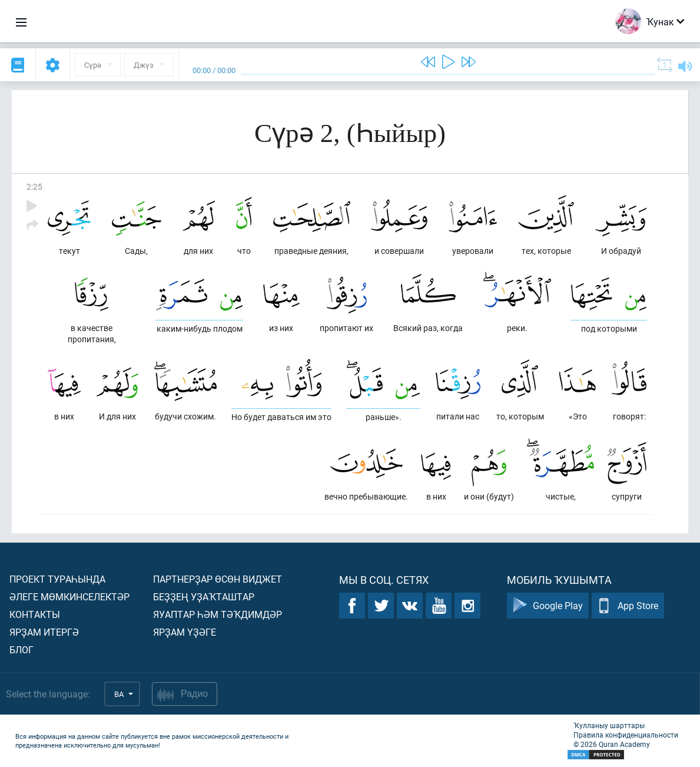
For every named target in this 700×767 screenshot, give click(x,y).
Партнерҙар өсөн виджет (218, 579)
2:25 (34, 186)
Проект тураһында (57, 579)
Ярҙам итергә (44, 632)
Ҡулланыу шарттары (609, 725)
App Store (628, 606)
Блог (21, 649)
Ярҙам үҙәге (185, 632)
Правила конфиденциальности (626, 735)
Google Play (548, 606)
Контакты (35, 614)
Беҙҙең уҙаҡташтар (204, 596)
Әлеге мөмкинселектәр (69, 596)
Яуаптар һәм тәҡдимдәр (218, 614)
